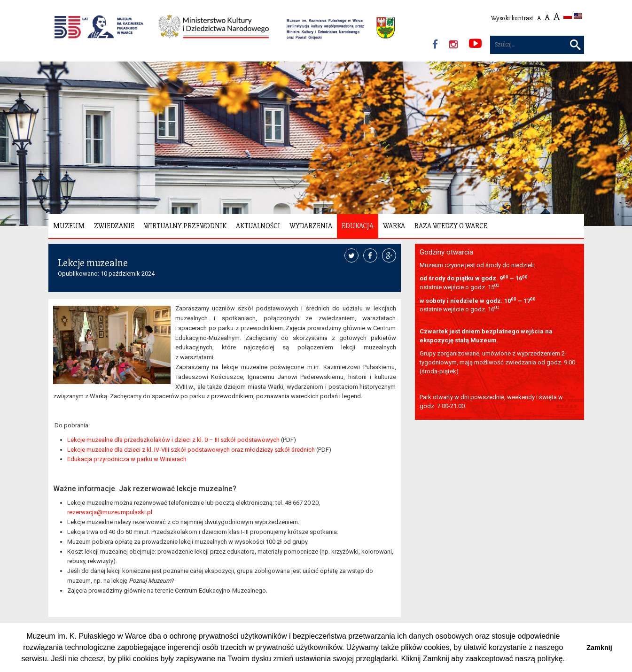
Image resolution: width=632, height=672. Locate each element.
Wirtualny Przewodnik (185, 226)
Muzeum (69, 226)
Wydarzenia (311, 226)
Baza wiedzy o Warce (451, 226)
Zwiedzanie (114, 226)
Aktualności (258, 226)
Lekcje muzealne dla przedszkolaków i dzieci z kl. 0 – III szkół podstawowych (173, 440)
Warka (394, 226)
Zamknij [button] (599, 648)
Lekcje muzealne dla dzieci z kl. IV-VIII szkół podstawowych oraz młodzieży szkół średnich (191, 450)
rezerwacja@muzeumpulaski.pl (110, 512)
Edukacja (358, 226)
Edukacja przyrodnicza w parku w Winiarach (127, 459)
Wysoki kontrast (512, 18)
